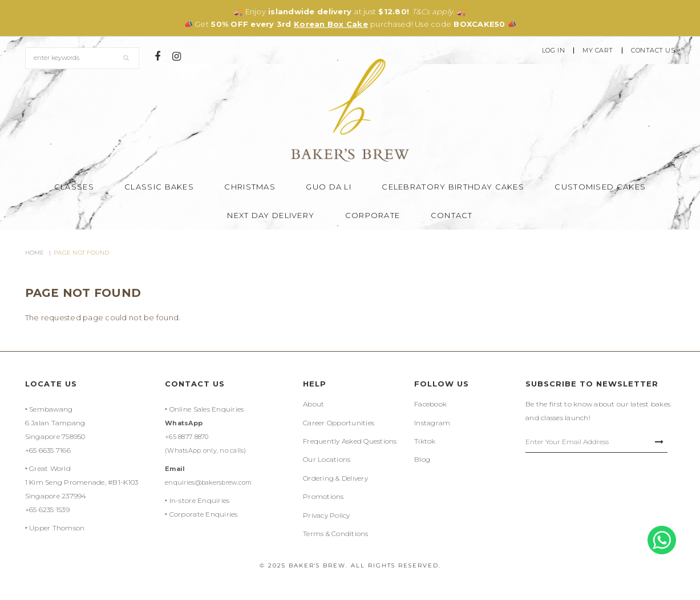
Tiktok (425, 441)
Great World (50, 468)
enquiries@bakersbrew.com (208, 482)
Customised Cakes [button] (600, 187)
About (313, 404)
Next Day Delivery (271, 215)
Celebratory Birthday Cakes (453, 187)
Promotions (323, 496)
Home (35, 253)
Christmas (250, 187)
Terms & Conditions (336, 533)
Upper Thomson (57, 528)
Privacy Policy (327, 515)
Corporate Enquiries (204, 514)
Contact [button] (452, 215)
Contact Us (653, 51)
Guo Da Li (329, 187)
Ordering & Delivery (335, 478)
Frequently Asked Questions (350, 441)
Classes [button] (74, 187)
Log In (553, 51)
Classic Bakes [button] (159, 187)
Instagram (432, 423)
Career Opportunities (339, 423)
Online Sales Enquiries (207, 409)
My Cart (598, 51)
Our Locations (327, 459)
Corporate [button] (373, 215)
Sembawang (51, 409)
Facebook (430, 404)
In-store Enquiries (200, 500)
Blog (422, 459)
